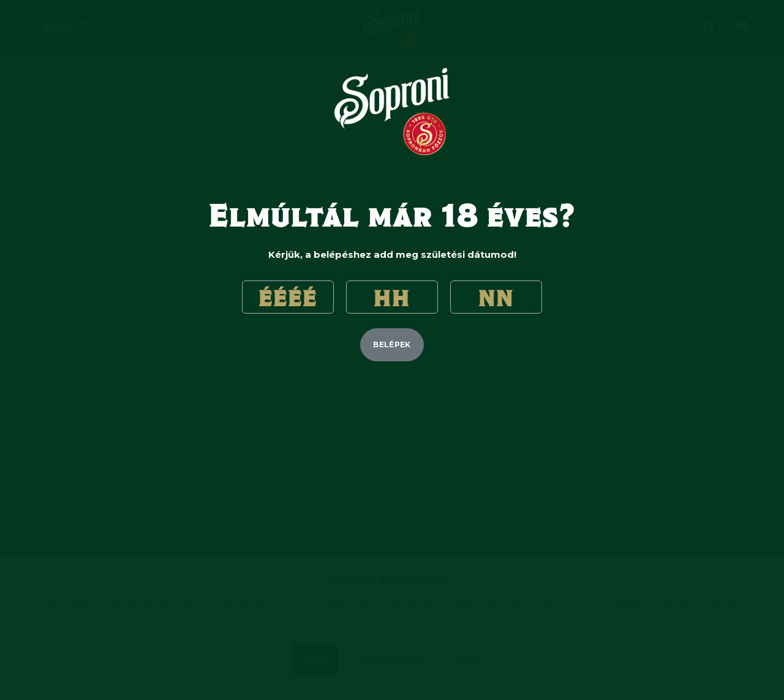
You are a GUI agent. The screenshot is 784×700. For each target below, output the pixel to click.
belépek (392, 344)
